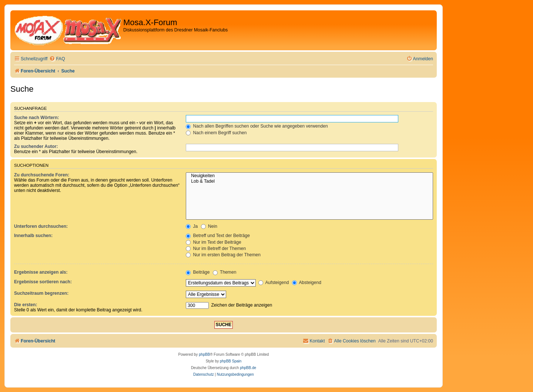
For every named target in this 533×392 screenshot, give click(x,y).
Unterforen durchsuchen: (41, 226)
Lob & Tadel (309, 182)
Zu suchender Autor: (36, 146)
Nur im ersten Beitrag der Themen (223, 255)
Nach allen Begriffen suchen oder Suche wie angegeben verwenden (257, 126)
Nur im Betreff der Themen (216, 249)
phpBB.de (248, 368)
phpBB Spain (231, 361)
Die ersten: (26, 305)
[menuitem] (57, 59)
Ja (192, 226)
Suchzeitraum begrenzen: (41, 293)
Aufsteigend (274, 283)
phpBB (204, 354)
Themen (225, 272)
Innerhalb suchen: (33, 236)
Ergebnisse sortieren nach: (43, 282)
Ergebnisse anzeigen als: (41, 272)
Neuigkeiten (309, 176)
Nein (209, 226)
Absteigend (307, 283)
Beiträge (198, 272)
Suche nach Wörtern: (37, 118)
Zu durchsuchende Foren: (42, 175)
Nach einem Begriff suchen (216, 133)
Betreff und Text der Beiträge (218, 236)
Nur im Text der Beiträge (214, 242)
